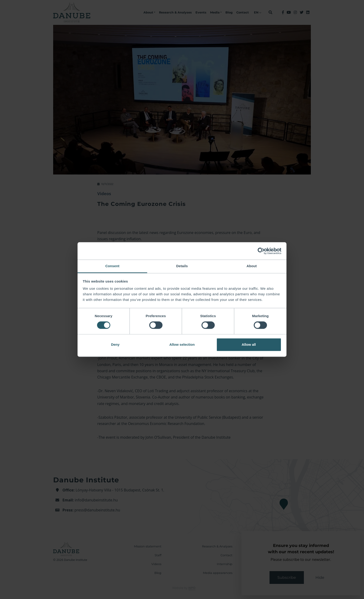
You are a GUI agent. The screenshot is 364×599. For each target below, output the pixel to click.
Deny (115, 344)
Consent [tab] (112, 266)
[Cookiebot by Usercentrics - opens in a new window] (261, 251)
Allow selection (182, 344)
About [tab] (252, 266)
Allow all (249, 344)
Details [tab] (182, 266)
